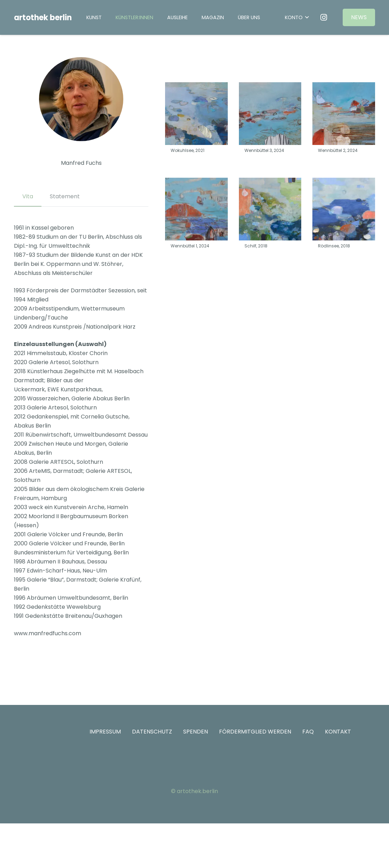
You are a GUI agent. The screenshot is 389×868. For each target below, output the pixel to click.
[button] (297, 18)
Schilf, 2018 (256, 246)
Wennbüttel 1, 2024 (190, 246)
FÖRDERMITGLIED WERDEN (255, 732)
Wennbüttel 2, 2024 (338, 150)
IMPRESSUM (105, 732)
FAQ (308, 732)
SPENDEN (196, 732)
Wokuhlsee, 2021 (188, 150)
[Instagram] (324, 17)
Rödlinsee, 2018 (334, 246)
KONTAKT (338, 732)
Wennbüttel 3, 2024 (264, 150)
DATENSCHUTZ (152, 732)
